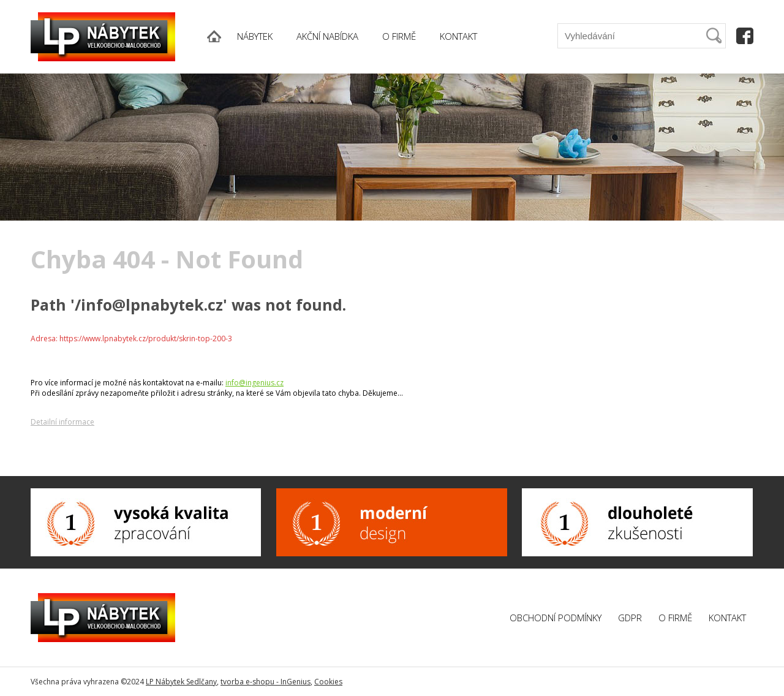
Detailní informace (62, 422)
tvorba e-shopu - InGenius (266, 682)
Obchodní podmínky (556, 618)
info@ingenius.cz (254, 383)
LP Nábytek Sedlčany (181, 682)
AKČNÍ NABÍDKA (327, 36)
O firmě (675, 618)
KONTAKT (458, 36)
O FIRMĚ (399, 36)
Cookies (328, 682)
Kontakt (727, 618)
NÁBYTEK (255, 36)
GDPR (630, 618)
